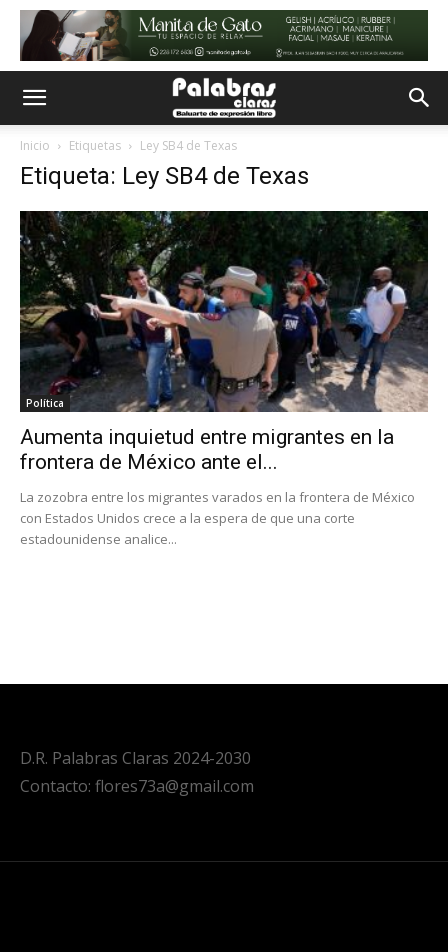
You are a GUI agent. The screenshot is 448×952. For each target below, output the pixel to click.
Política (45, 403)
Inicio (35, 145)
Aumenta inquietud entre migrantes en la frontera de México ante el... (207, 449)
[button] (34, 98)
